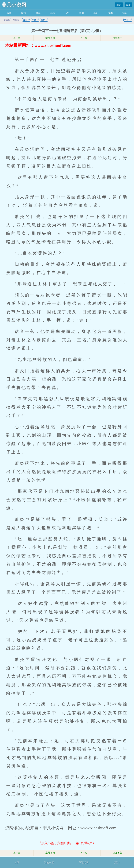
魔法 (24, 13)
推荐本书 (117, 38)
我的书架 (49, 862)
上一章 (17, 38)
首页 (9, 13)
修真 (38, 13)
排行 (125, 13)
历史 (67, 13)
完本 (110, 13)
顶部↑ (117, 862)
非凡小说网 (14, 5)
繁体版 (7, 20)
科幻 (81, 13)
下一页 (84, 38)
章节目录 (50, 38)
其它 (96, 13)
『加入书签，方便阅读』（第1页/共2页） (67, 843)
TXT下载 (117, 853)
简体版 (16, 20)
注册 (128, 5)
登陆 (119, 5)
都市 (53, 13)
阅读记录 (84, 862)
